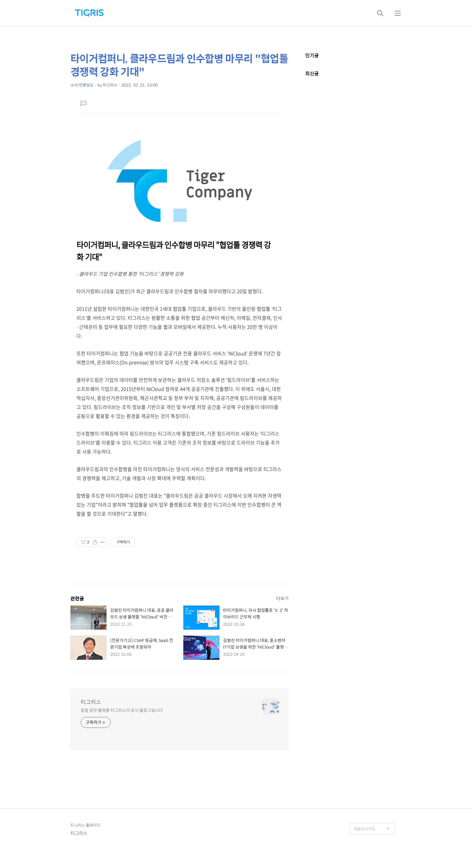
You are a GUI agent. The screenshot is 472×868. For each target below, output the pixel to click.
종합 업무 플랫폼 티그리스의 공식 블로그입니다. (122, 710)
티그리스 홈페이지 (85, 825)
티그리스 (91, 702)
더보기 (282, 598)
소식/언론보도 (82, 85)
